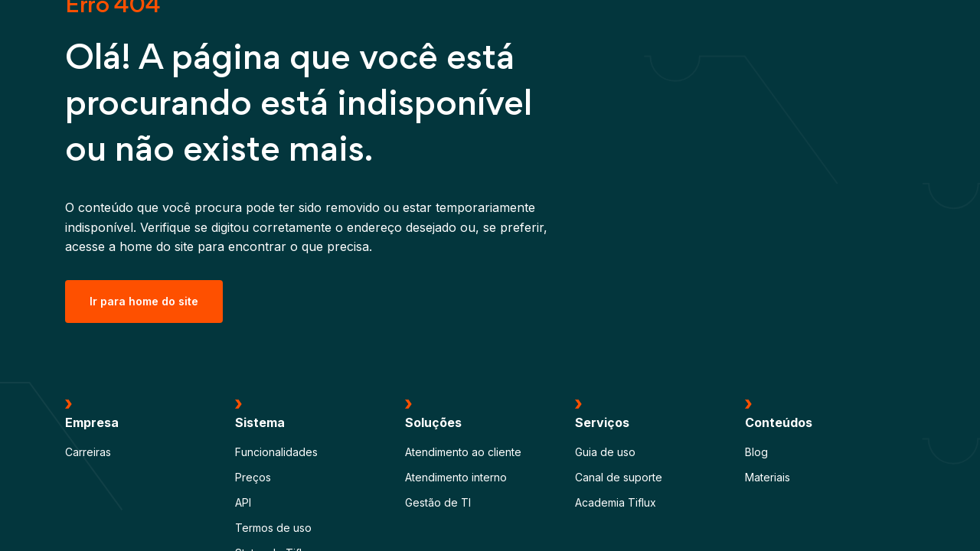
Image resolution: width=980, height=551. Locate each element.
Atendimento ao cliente (463, 452)
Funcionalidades (276, 452)
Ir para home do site (144, 301)
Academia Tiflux (616, 502)
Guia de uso (605, 452)
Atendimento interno (456, 477)
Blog (756, 452)
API (243, 502)
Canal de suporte (619, 477)
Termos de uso (273, 528)
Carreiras (88, 452)
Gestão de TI (438, 502)
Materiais (768, 477)
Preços (253, 477)
